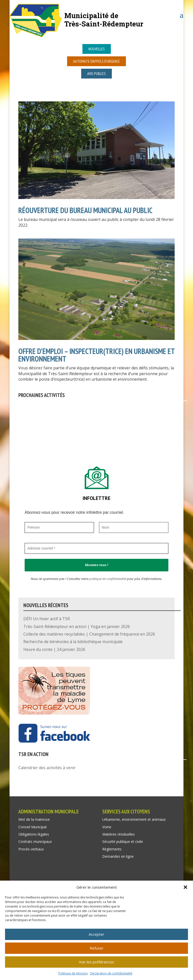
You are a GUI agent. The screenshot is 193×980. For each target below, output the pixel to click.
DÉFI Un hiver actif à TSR (47, 619)
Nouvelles (97, 49)
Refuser (97, 948)
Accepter (96, 934)
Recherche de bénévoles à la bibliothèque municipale (73, 642)
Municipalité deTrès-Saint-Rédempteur (104, 19)
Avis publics (96, 73)
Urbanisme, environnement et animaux (134, 819)
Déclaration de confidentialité (111, 973)
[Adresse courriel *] (96, 548)
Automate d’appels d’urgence (96, 61)
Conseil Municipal (32, 827)
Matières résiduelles (118, 834)
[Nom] (134, 527)
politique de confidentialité (108, 579)
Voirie (107, 827)
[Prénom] (59, 527)
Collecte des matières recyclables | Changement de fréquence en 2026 (89, 634)
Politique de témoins (73, 973)
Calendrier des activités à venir (47, 768)
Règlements (112, 849)
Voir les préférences (96, 962)
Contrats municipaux (35, 841)
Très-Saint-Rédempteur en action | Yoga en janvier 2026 (77, 626)
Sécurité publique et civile (123, 841)
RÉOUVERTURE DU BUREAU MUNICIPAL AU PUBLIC (85, 210)
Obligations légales (34, 834)
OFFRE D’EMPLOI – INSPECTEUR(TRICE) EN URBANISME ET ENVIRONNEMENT (96, 355)
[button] (185, 887)
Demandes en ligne (118, 856)
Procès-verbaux (31, 849)
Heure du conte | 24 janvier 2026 (54, 649)
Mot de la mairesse (34, 819)
